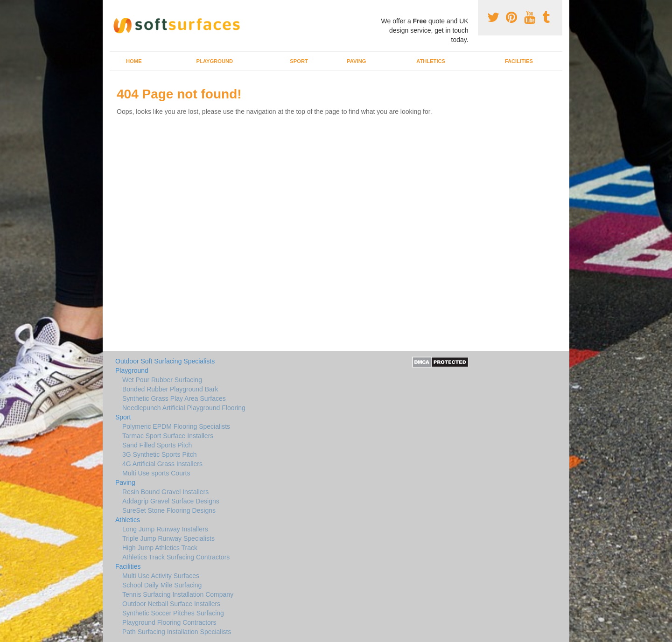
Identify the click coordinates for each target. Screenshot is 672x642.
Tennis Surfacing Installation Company (178, 594)
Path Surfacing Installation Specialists (177, 632)
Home (134, 61)
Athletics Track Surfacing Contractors (176, 557)
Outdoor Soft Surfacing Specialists (165, 361)
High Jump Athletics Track (160, 548)
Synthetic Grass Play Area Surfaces (174, 398)
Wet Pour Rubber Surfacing (162, 380)
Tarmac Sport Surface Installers (168, 436)
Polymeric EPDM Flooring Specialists (176, 426)
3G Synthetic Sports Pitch (160, 454)
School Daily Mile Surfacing (162, 585)
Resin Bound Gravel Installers (165, 492)
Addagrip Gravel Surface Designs (171, 501)
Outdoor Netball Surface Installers (171, 604)
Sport (299, 61)
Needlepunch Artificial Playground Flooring (184, 408)
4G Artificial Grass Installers (162, 464)
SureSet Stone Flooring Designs (169, 510)
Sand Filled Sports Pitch (157, 445)
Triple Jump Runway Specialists (168, 538)
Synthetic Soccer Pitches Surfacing (173, 613)
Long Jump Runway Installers (165, 529)
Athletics (431, 61)
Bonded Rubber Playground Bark (170, 389)
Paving (356, 61)
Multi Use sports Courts (156, 473)
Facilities (519, 61)
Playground (215, 61)
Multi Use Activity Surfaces (161, 576)
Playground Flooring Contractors (169, 622)
